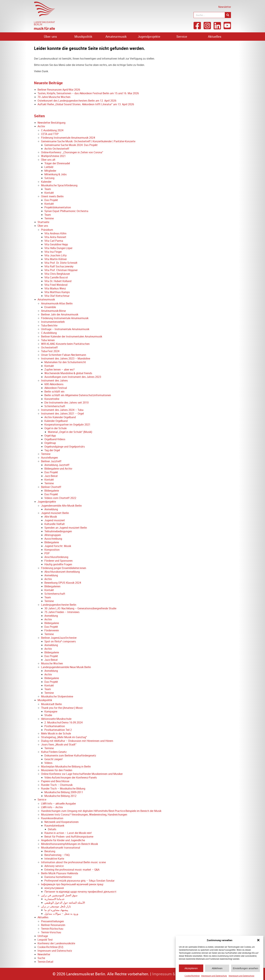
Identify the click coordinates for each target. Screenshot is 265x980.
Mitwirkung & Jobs (55, 174)
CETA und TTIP (50, 134)
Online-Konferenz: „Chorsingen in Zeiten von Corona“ (72, 152)
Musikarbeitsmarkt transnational (61, 848)
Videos (48, 763)
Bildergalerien (52, 586)
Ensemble (50, 307)
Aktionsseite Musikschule (56, 719)
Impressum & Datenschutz (175, 974)
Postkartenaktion (55, 726)
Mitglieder (50, 171)
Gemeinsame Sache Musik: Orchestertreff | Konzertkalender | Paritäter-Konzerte (88, 141)
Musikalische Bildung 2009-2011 (64, 792)
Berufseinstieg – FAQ (57, 855)
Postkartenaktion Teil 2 (58, 730)
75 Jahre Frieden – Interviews (62, 612)
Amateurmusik (116, 37)
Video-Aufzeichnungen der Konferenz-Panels (71, 777)
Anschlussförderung (56, 557)
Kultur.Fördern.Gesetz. (54, 752)
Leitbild (49, 167)
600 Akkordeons (54, 384)
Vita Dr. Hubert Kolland (58, 281)
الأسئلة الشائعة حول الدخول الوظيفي (65, 903)
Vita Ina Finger (53, 252)
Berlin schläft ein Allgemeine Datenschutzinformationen (78, 395)
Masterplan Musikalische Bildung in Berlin (66, 766)
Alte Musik (51, 517)
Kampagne (51, 711)
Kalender (46, 182)
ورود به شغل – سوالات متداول (61, 914)
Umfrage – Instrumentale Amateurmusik (65, 329)
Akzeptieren (191, 968)
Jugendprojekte (149, 37)
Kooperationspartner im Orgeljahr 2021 (67, 425)
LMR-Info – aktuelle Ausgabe (58, 804)
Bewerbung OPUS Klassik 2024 (63, 583)
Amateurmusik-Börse (53, 311)
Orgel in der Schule (55, 428)
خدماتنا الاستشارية (54, 899)
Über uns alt (48, 160)
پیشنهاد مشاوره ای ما (56, 910)
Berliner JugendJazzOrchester (59, 638)
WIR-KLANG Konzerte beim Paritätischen (65, 344)
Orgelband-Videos (55, 439)
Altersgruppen (53, 535)
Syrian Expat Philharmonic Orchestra (66, 211)
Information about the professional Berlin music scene (73, 862)
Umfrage (43, 936)
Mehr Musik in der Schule (56, 733)
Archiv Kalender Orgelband (60, 417)
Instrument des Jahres (54, 380)
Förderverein (52, 630)
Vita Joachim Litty (55, 255)
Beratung (50, 851)
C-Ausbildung (49, 333)
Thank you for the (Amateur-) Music (62, 708)
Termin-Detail (45, 962)
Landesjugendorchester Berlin (59, 605)
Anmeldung (51, 509)
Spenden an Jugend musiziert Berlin (66, 528)
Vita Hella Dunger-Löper (58, 248)
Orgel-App (50, 436)
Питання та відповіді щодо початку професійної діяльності (80, 892)
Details (52, 829)
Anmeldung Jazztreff (57, 465)
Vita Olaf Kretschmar (57, 296)
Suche (41, 958)
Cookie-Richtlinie (192, 976)
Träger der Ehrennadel (57, 163)
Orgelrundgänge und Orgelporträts (65, 447)
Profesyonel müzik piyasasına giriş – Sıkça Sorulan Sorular (79, 881)
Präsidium (47, 230)
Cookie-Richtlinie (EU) (50, 947)
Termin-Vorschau (51, 932)
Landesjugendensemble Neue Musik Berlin (66, 667)
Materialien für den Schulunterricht (65, 362)
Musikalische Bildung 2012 (60, 796)
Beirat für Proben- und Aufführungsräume (69, 837)
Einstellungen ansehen (245, 968)
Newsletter (225, 7)
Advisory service (54, 866)
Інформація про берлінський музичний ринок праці (72, 884)
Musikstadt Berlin (51, 704)
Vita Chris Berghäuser (57, 274)
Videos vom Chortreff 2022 (60, 498)
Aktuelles (215, 37)
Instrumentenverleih (53, 322)
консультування (54, 888)
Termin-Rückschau (52, 929)
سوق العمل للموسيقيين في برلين (59, 895)
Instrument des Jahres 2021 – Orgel (62, 414)
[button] (258, 940)
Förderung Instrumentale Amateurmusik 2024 (68, 138)
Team (48, 189)
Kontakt (49, 193)
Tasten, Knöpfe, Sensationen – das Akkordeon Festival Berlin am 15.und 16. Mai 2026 (88, 93)
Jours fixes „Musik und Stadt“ (59, 744)
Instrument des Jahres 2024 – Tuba (62, 410)
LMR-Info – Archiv (52, 807)
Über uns (50, 37)
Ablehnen (217, 968)
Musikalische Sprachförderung (59, 185)
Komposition (52, 550)
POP (47, 553)
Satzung (49, 178)
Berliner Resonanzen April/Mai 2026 (59, 90)
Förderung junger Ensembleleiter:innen (64, 568)
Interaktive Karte (54, 859)
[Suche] (228, 15)
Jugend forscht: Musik (58, 546)
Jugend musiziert (55, 520)
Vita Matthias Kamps (57, 292)
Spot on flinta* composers (60, 641)
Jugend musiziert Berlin (55, 513)
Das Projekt (51, 200)
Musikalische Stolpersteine (57, 696)
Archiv (41, 126)
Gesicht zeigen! (53, 759)
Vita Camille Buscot (56, 277)
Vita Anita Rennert (55, 237)
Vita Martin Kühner (56, 259)
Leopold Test (45, 940)
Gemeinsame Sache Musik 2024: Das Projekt (71, 145)
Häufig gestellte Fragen (58, 564)
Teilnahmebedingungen (58, 531)
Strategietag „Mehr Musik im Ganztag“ (64, 737)
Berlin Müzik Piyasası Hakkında (60, 873)
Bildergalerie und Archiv (58, 469)
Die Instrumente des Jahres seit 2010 (67, 403)
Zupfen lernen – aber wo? (59, 369)
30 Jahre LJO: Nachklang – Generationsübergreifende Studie (80, 608)
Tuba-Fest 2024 (50, 351)
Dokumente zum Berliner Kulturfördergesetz (70, 755)
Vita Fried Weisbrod (56, 285)
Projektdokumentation (58, 207)
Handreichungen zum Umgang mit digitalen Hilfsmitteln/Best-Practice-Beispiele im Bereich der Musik (101, 811)
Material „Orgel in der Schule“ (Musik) (70, 432)
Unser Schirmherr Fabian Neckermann (64, 355)
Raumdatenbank (54, 826)
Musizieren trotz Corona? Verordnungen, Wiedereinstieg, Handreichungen (84, 815)
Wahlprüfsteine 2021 (53, 156)
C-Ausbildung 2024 (52, 130)
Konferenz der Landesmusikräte (56, 943)
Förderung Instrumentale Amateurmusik (65, 318)
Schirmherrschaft (55, 406)
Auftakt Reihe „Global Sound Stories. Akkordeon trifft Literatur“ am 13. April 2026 (86, 104)
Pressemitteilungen (52, 921)
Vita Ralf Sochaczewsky (59, 266)
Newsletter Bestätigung (51, 123)
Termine (49, 218)
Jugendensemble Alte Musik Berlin (61, 506)
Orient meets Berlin (52, 196)
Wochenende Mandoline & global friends (68, 373)
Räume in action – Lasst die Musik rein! (68, 833)
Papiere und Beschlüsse (55, 781)
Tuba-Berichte (49, 325)
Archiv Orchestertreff (57, 149)
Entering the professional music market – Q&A (72, 870)
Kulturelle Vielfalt (55, 524)
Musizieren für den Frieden (57, 770)
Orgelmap (50, 443)
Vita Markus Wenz (55, 288)
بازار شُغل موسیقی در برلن (56, 906)
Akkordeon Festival (56, 388)
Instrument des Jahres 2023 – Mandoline (66, 358)
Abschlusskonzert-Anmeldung (62, 572)
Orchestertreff (49, 347)
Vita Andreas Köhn (55, 233)
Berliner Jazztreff (51, 461)
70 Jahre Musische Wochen (54, 97)
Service (182, 37)
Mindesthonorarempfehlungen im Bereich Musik (70, 844)
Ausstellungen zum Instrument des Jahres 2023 (73, 377)
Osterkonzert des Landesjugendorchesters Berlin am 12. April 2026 (77, 101)
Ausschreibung (53, 539)
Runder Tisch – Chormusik (57, 785)
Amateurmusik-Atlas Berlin (57, 303)
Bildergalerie (52, 491)
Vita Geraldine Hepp (56, 244)
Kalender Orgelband (56, 421)
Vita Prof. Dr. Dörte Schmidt (61, 263)
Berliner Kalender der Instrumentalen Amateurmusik (72, 336)
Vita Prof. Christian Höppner (61, 270)
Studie (48, 715)
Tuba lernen (48, 340)
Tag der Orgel (52, 450)
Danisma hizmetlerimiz (58, 877)
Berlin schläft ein (54, 391)
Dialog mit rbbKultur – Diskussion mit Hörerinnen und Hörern (77, 741)
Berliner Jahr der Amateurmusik (60, 314)
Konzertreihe (52, 399)
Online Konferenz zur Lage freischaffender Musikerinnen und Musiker (82, 774)
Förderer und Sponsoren (58, 561)
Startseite (43, 222)
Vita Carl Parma (54, 241)
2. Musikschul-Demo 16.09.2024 (63, 722)
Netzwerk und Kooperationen (61, 822)
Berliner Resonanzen (53, 925)
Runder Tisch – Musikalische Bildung (63, 789)
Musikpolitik (83, 37)
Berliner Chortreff (51, 487)
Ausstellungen (49, 458)
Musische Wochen (52, 663)
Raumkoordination (52, 818)
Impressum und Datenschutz (214, 976)
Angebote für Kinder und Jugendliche (63, 840)
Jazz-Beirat (51, 476)
